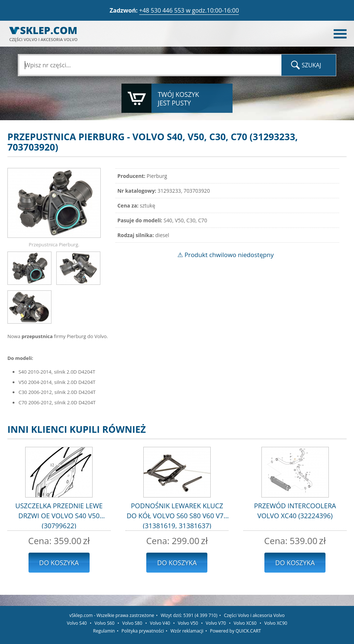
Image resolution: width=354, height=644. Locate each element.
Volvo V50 (188, 623)
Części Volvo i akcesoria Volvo (254, 615)
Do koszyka (59, 563)
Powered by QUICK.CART (236, 631)
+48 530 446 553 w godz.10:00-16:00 (189, 10)
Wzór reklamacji (187, 631)
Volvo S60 (104, 623)
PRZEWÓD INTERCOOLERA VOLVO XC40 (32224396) (295, 511)
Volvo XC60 (245, 623)
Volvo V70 (216, 623)
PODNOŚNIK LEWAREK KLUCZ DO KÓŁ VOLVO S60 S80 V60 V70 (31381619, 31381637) (177, 515)
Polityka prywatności (143, 631)
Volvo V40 (160, 623)
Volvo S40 (77, 623)
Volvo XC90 (276, 623)
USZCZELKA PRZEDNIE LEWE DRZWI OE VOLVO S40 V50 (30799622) (59, 515)
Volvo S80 (132, 623)
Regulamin (104, 631)
